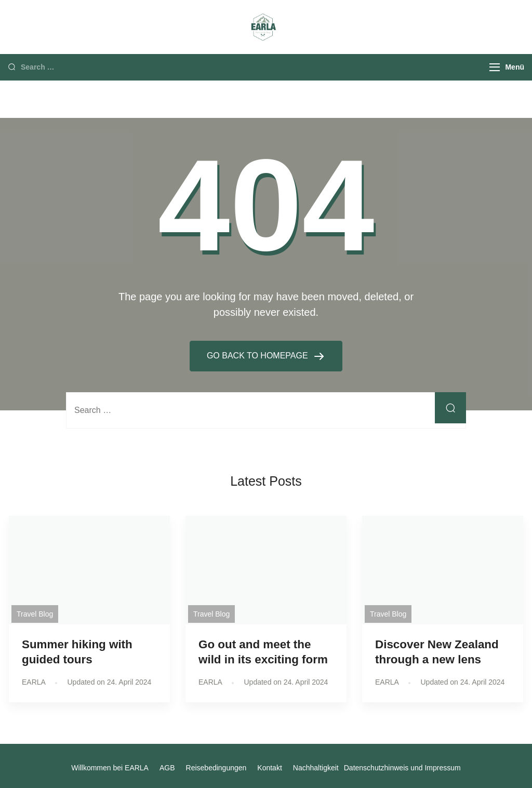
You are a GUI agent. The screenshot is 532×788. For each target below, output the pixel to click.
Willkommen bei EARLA (110, 768)
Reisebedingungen (216, 768)
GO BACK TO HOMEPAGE (258, 356)
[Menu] (495, 67)
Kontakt (269, 768)
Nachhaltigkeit (316, 768)
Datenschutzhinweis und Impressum (402, 768)
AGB (167, 768)
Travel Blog (35, 614)
